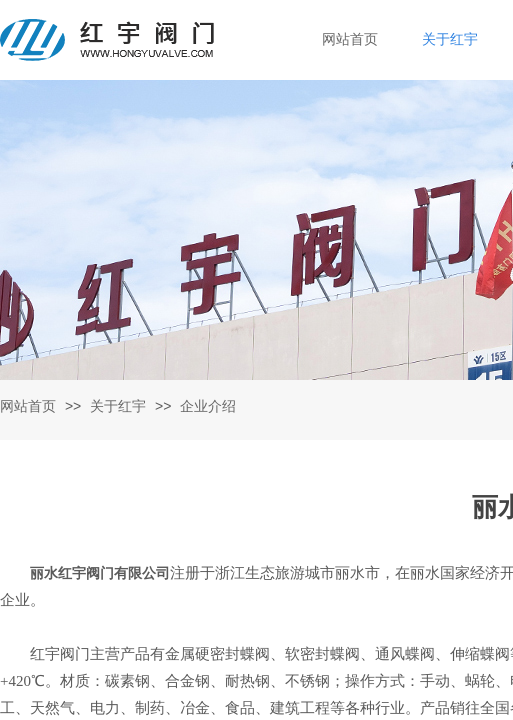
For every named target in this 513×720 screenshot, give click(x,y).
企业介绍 (208, 406)
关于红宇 (118, 406)
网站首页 (28, 406)
